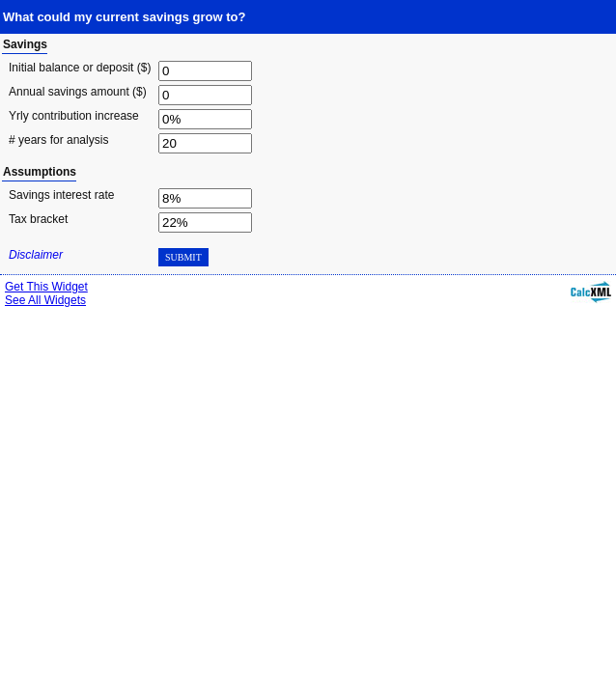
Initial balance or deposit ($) (80, 68)
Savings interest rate (61, 195)
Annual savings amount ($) (78, 92)
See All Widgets (45, 300)
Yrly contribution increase (74, 116)
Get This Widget (46, 287)
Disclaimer (36, 255)
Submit (183, 257)
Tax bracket (38, 219)
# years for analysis (58, 140)
